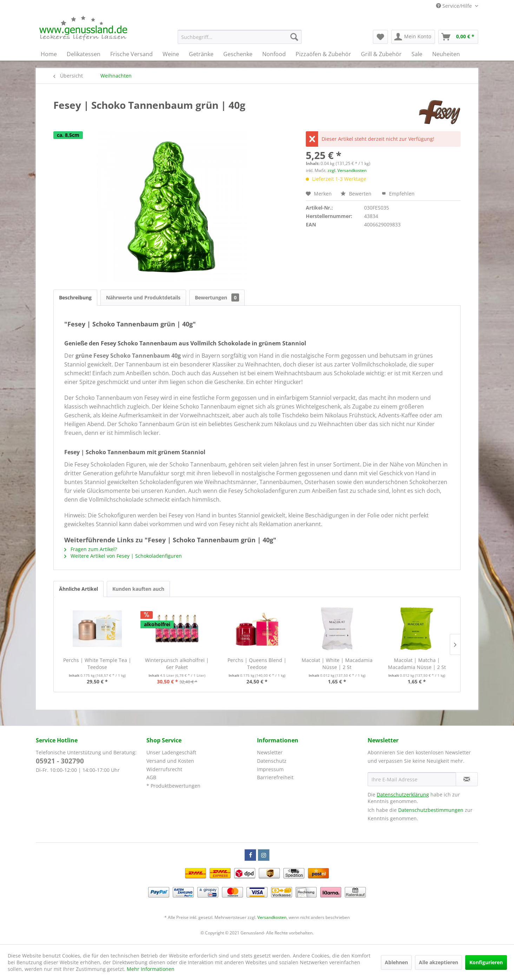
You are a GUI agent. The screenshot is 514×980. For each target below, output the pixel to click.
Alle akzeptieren (439, 962)
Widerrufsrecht (164, 769)
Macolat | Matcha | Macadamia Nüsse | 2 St (417, 664)
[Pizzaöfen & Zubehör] (323, 54)
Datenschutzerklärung (403, 794)
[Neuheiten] (446, 54)
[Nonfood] (274, 54)
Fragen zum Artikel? (91, 549)
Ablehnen (396, 962)
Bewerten (357, 194)
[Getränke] (201, 54)
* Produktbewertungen (173, 786)
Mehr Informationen (151, 969)
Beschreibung (75, 297)
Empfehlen (398, 194)
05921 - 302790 (60, 761)
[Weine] (171, 54)
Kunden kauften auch (138, 589)
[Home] (49, 54)
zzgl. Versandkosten (347, 170)
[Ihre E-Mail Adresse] (412, 779)
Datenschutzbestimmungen (431, 810)
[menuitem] (240, 37)
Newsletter (270, 752)
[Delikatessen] (84, 54)
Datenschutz (272, 761)
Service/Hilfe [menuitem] (455, 6)
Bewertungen (217, 297)
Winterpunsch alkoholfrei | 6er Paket (177, 664)
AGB (151, 777)
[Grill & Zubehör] (381, 54)
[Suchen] (294, 37)
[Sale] (417, 54)
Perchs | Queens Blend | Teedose (257, 664)
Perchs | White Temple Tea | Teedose (97, 664)
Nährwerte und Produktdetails (143, 297)
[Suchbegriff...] (240, 37)
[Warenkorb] (458, 37)
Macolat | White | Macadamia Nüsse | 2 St (337, 664)
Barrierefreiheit (275, 777)
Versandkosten (272, 917)
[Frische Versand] (131, 54)
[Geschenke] (238, 54)
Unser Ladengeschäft (171, 752)
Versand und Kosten (170, 761)
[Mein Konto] (413, 37)
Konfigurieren (486, 962)
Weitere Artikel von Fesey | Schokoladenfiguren (123, 556)
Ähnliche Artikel (78, 589)
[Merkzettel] (380, 37)
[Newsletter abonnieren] (467, 779)
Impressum (270, 769)
